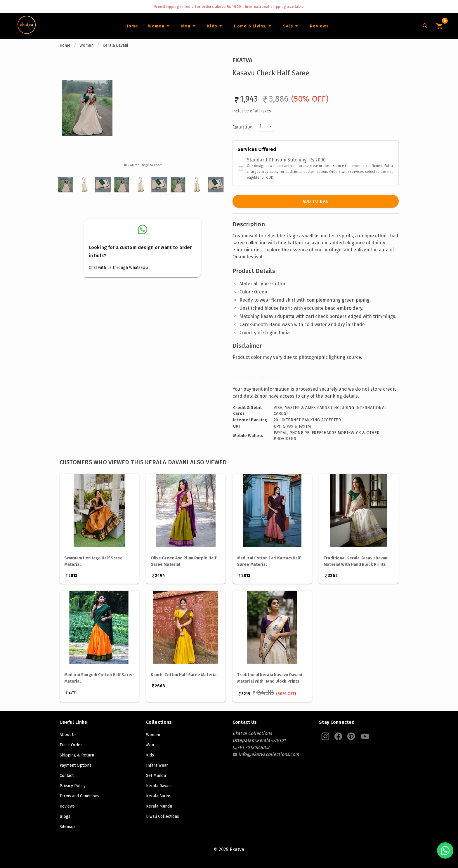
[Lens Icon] (425, 26)
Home (65, 45)
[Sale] (292, 26)
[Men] (189, 26)
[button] (267, 126)
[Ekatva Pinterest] (351, 736)
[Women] (159, 26)
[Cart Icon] (439, 26)
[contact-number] (253, 747)
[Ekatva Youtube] (365, 736)
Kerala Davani (115, 45)
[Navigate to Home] (27, 32)
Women (86, 45)
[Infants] (216, 26)
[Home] (132, 26)
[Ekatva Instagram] (325, 736)
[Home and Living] (254, 26)
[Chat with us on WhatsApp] (445, 850)
